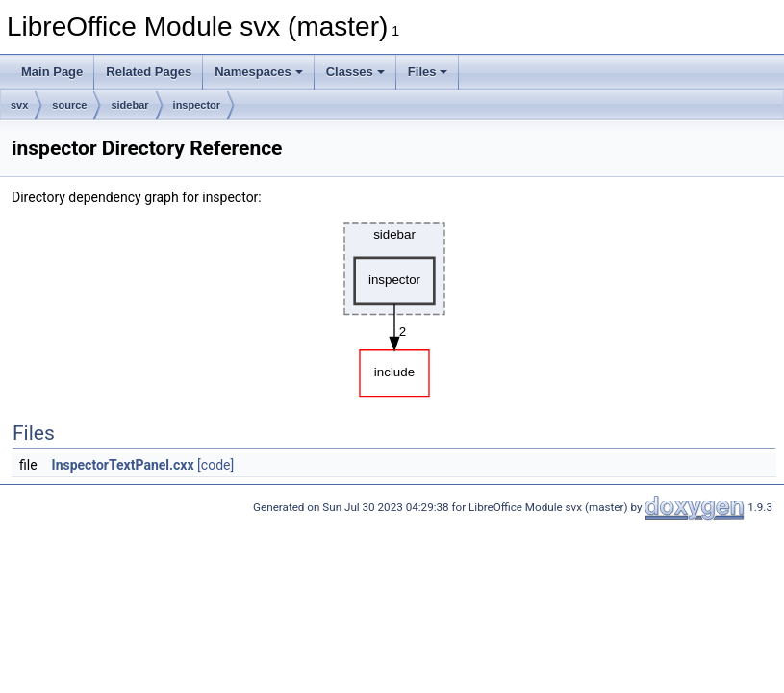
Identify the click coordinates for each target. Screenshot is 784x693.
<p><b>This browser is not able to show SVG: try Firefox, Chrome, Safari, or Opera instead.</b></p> (394, 305)
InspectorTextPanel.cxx (123, 465)
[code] (215, 465)
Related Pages (149, 72)
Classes (355, 72)
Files (428, 72)
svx (19, 105)
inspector (197, 105)
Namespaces (259, 72)
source (69, 105)
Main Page (52, 72)
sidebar (129, 105)
